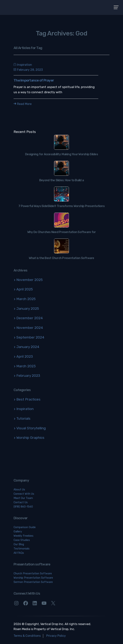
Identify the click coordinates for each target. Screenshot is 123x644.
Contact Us (21, 502)
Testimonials (22, 549)
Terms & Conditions (27, 636)
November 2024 (30, 328)
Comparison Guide (25, 527)
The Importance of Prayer (34, 80)
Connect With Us (24, 494)
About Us (19, 490)
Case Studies (22, 540)
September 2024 (30, 337)
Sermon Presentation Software (33, 582)
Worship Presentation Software (33, 578)
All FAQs (19, 553)
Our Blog (19, 544)
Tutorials (23, 418)
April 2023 (25, 356)
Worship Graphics (30, 438)
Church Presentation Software (33, 574)
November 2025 (30, 280)
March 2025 (26, 299)
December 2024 (30, 318)
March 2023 (26, 366)
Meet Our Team (23, 498)
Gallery (18, 532)
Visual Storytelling (31, 428)
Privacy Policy (56, 636)
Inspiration (25, 65)
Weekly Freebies (24, 536)
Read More (23, 104)
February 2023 (28, 376)
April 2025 (25, 289)
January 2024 (28, 347)
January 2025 (28, 309)
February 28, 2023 (28, 70)
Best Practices (28, 399)
